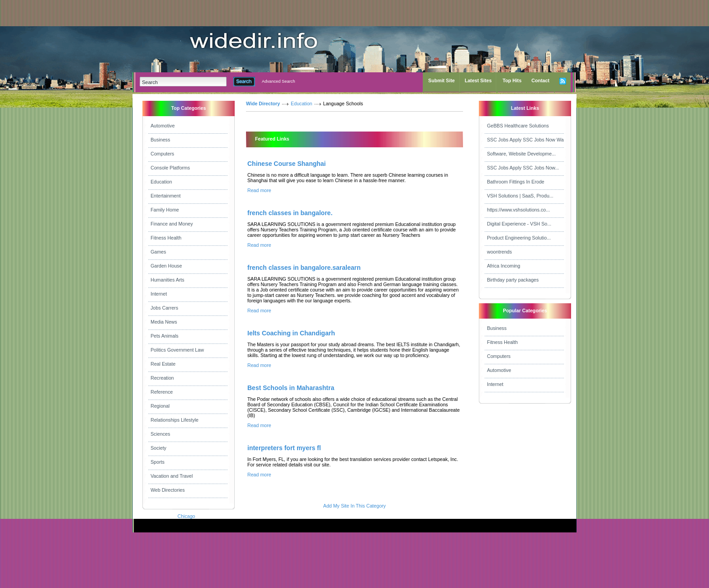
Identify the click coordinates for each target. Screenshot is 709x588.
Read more (259, 190)
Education (161, 182)
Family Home (165, 210)
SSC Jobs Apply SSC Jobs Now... (523, 168)
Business (160, 140)
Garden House (166, 266)
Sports (158, 462)
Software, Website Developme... (521, 154)
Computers (162, 154)
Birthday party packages (513, 280)
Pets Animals (165, 336)
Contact (540, 80)
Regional (160, 406)
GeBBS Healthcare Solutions (518, 126)
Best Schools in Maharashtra (291, 388)
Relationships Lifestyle (175, 420)
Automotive (163, 126)
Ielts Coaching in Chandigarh (291, 333)
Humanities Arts (168, 280)
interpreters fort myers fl (284, 448)
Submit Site (442, 80)
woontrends (499, 252)
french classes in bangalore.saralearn (304, 268)
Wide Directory (263, 103)
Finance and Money (172, 224)
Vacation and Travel (172, 476)
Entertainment (165, 196)
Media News (164, 322)
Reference (162, 392)
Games (158, 252)
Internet (159, 294)
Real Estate (163, 364)
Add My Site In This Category (354, 506)
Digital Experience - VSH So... (519, 224)
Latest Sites (478, 80)
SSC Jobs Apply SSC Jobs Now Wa (525, 140)
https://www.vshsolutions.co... (518, 210)
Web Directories (168, 490)
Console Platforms (170, 168)
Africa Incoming (503, 266)
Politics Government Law (177, 350)
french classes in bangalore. (290, 213)
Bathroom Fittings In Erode (516, 182)
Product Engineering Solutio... (519, 238)
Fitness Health (166, 238)
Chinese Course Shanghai (286, 164)
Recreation (162, 378)
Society (158, 448)
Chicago (186, 516)
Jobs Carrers (164, 308)
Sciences (160, 434)
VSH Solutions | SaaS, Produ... (520, 196)
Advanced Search (279, 81)
